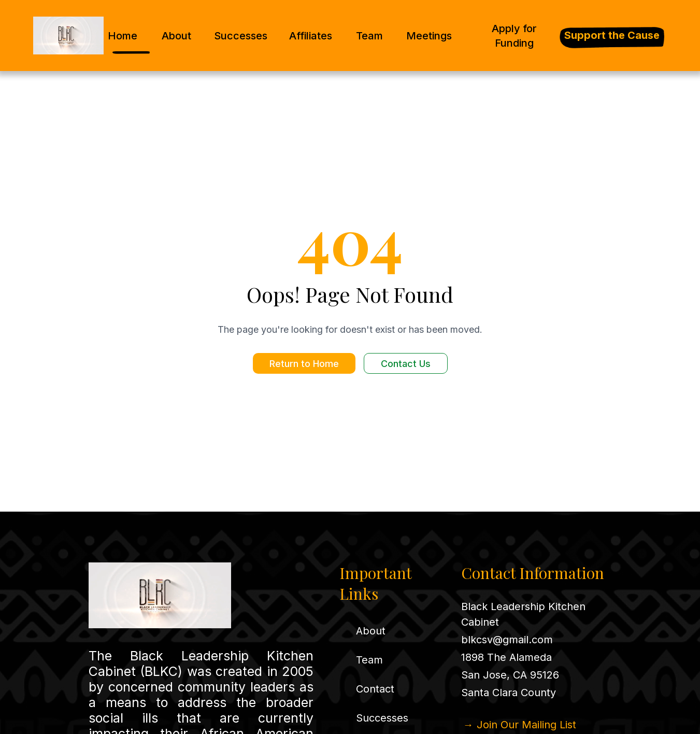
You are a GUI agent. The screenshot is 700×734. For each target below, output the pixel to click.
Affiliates (311, 36)
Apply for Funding (514, 36)
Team (369, 36)
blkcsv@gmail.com (507, 640)
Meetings (429, 36)
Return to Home (304, 364)
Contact (375, 689)
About (176, 36)
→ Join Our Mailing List (520, 725)
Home (123, 36)
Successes (241, 36)
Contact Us (406, 364)
